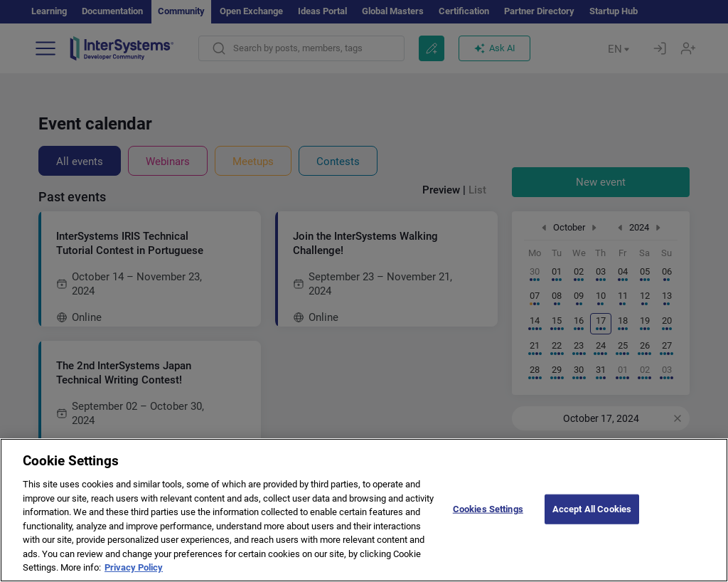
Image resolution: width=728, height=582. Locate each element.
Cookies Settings (488, 523)
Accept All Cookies (592, 523)
